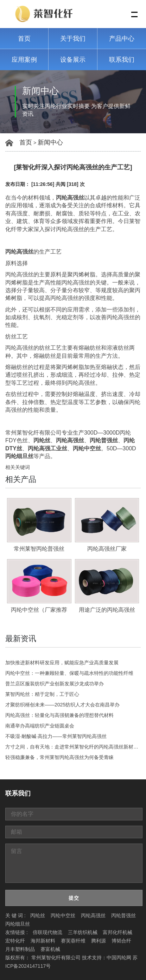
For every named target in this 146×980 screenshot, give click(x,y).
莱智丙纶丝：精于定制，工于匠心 (42, 694)
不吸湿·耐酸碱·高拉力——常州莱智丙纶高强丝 (56, 736)
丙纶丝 (38, 915)
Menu (135, 11)
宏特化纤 (15, 941)
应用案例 (24, 60)
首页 (24, 39)
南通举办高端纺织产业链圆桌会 (40, 726)
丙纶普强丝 (123, 915)
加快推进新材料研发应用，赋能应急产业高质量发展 (62, 663)
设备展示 (73, 60)
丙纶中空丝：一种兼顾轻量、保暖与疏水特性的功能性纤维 (69, 673)
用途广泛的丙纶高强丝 (107, 610)
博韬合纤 (121, 941)
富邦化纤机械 (118, 932)
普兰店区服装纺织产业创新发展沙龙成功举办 (55, 684)
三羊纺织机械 (83, 932)
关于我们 (73, 39)
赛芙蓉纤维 (73, 941)
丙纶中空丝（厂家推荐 (39, 610)
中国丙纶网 (119, 958)
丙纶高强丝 (93, 915)
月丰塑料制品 (20, 949)
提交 (74, 898)
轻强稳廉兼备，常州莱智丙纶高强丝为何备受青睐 (59, 757)
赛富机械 (50, 949)
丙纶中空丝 (63, 915)
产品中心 (122, 39)
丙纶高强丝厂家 (107, 549)
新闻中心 (50, 142)
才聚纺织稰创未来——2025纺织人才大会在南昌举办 (62, 705)
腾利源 (99, 941)
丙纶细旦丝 (18, 924)
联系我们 (122, 60)
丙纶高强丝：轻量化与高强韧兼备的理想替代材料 (59, 715)
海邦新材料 (43, 941)
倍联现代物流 (47, 932)
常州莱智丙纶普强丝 (39, 549)
